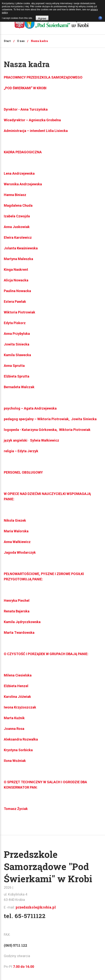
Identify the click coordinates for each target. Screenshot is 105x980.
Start (7, 41)
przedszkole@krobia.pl (36, 907)
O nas (21, 41)
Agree (42, 19)
